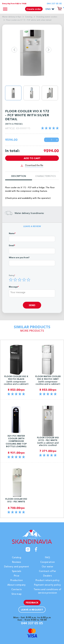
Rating (12, 275)
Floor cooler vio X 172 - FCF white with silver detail (29, 20)
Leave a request (32, 610)
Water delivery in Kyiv (12, 17)
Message (13, 287)
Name (12, 233)
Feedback (32, 603)
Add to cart (32, 158)
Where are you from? (19, 257)
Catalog (29, 17)
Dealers (47, 576)
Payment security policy (47, 585)
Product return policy (48, 580)
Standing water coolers (47, 17)
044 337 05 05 (54, 4)
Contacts (17, 589)
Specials (17, 571)
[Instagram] (28, 549)
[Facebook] (36, 549)
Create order (34, 9)
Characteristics (45, 176)
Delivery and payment (17, 566)
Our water (48, 566)
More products (32, 331)
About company (16, 585)
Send (32, 305)
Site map (17, 594)
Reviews (17, 562)
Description (19, 176)
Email (12, 245)
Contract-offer (47, 571)
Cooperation (48, 562)
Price (17, 576)
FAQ (47, 557)
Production (17, 580)
